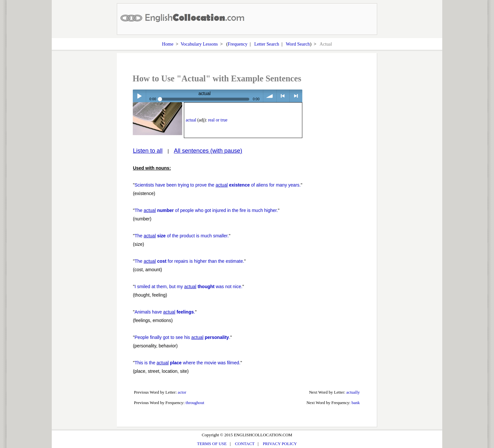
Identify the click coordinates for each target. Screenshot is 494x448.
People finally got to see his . (182, 337)
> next (296, 96)
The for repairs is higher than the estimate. (189, 261)
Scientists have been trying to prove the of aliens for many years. (218, 185)
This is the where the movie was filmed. (187, 363)
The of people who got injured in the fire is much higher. (206, 210)
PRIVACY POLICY (280, 444)
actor (182, 392)
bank (356, 403)
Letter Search (267, 44)
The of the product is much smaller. (182, 236)
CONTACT (245, 444)
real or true (218, 120)
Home (168, 44)
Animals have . (165, 312)
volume (270, 96)
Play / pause (139, 96)
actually (353, 392)
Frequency (238, 44)
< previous (283, 96)
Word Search (298, 44)
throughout (195, 403)
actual (191, 120)
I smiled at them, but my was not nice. (188, 287)
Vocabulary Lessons (199, 44)
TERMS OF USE (212, 444)
